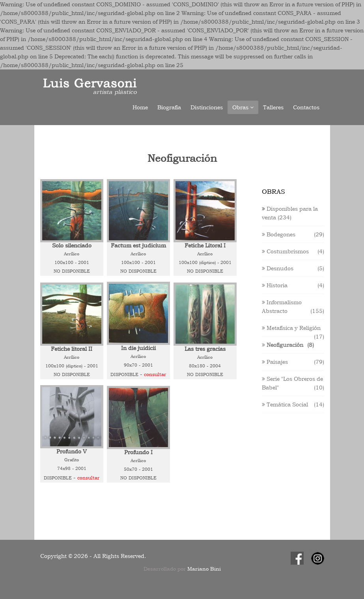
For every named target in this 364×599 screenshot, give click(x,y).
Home (140, 107)
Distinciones (207, 107)
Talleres (273, 107)
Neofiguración (283, 345)
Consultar (155, 374)
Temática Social (285, 404)
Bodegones (279, 234)
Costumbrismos (285, 251)
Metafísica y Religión (291, 328)
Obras (243, 107)
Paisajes (275, 362)
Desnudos (278, 268)
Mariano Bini (204, 569)
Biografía (169, 107)
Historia (275, 285)
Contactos (306, 107)
